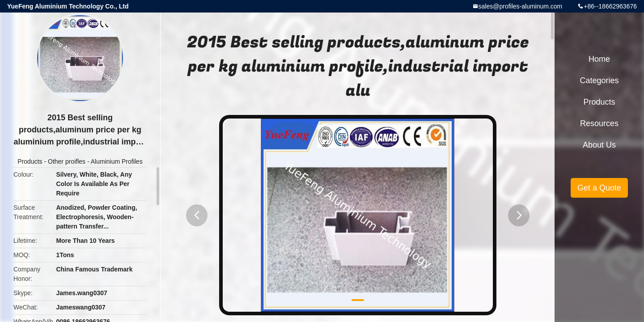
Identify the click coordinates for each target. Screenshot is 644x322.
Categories (599, 80)
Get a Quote (599, 188)
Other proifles (67, 161)
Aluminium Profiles (117, 161)
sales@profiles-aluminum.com (521, 6)
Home (599, 59)
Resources (599, 123)
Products (30, 161)
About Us (599, 145)
